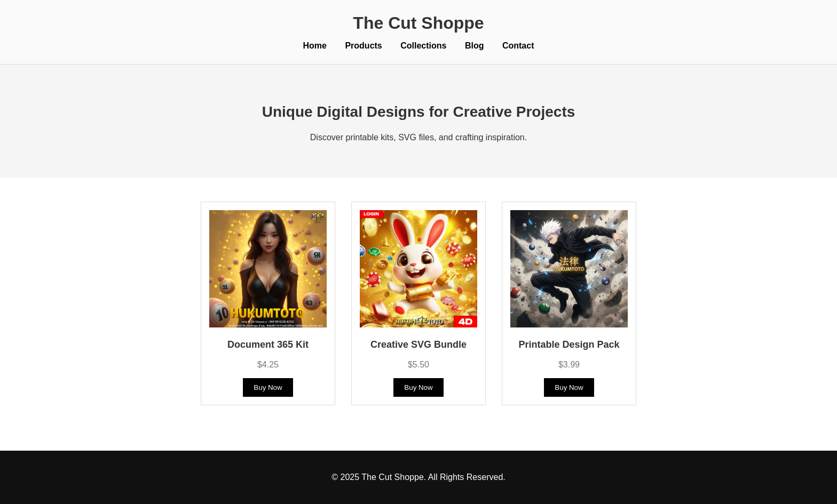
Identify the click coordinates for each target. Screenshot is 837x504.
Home (315, 46)
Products (363, 46)
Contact (518, 46)
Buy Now (268, 387)
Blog (475, 46)
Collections (423, 46)
